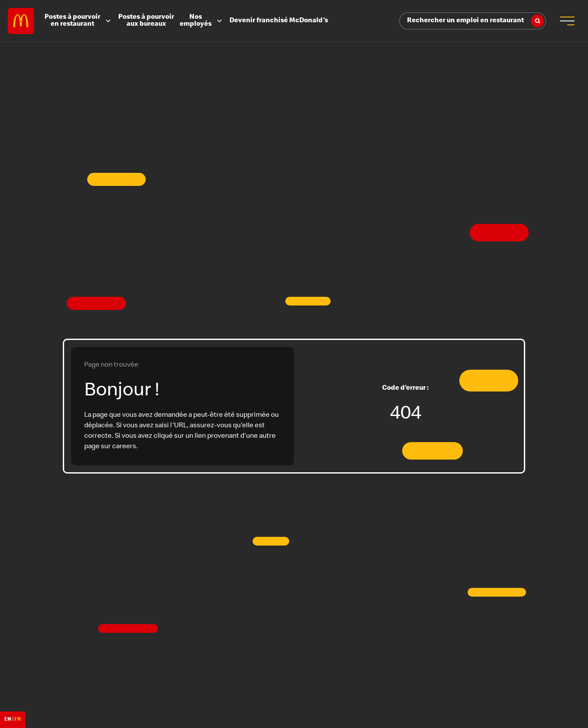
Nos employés (202, 21)
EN (8, 720)
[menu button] (567, 21)
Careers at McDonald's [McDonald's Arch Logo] (21, 21)
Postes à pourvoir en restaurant (79, 21)
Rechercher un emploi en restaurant (475, 21)
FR (18, 720)
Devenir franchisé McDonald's (279, 21)
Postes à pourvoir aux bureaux (146, 21)
